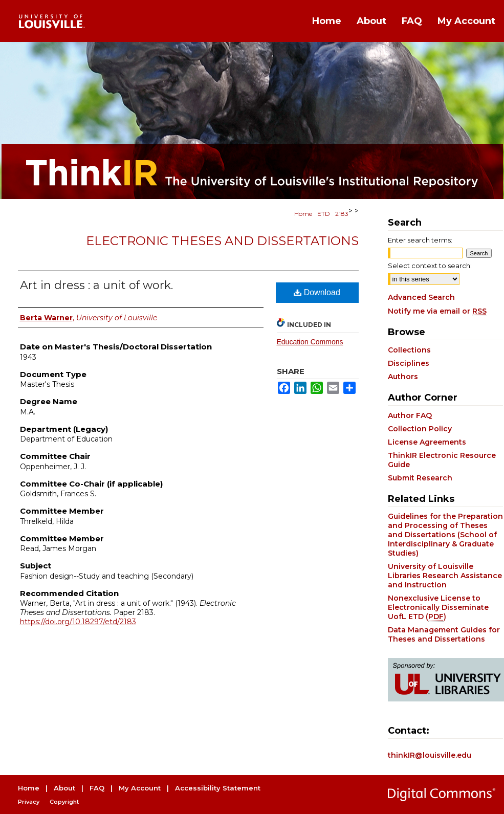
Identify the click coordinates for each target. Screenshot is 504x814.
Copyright (64, 802)
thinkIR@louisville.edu (430, 755)
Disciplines (409, 363)
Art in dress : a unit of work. (96, 285)
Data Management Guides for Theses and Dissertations (444, 634)
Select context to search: (430, 266)
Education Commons (310, 342)
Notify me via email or (437, 311)
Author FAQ (410, 415)
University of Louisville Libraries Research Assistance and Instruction (445, 576)
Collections (409, 350)
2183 (342, 214)
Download (317, 292)
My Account (140, 788)
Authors (403, 377)
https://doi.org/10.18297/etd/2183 (78, 622)
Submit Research (420, 478)
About (64, 788)
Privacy (29, 802)
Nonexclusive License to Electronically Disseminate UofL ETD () (438, 607)
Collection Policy (420, 429)
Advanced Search (421, 297)
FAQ (97, 788)
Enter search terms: (420, 240)
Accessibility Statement (218, 788)
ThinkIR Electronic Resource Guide (442, 460)
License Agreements (427, 442)
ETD (324, 214)
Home (303, 214)
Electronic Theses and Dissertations (222, 241)
